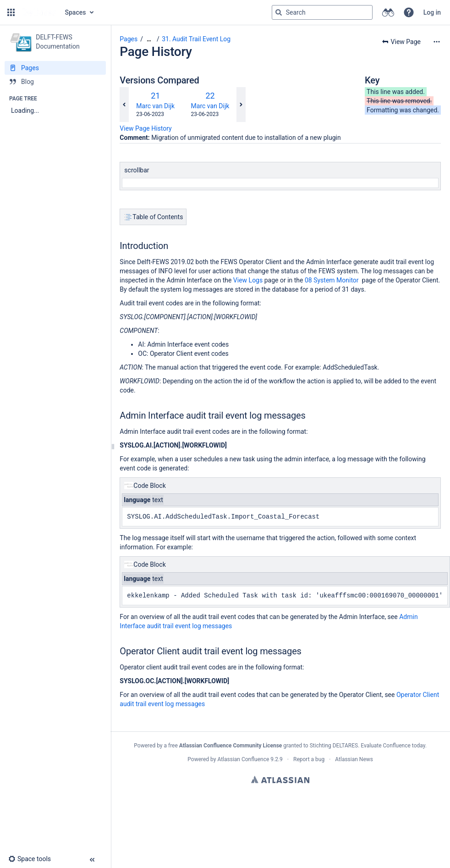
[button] (11, 12)
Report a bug (309, 759)
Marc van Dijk (155, 106)
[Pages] (55, 68)
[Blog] (55, 82)
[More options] (437, 42)
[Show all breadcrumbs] (149, 39)
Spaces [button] (76, 12)
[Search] (279, 12)
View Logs (248, 280)
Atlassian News (354, 759)
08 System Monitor (332, 280)
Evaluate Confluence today (393, 746)
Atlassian (280, 780)
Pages (129, 39)
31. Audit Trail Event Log (196, 39)
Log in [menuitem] (432, 12)
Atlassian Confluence (243, 759)
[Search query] (322, 12)
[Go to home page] (39, 12)
